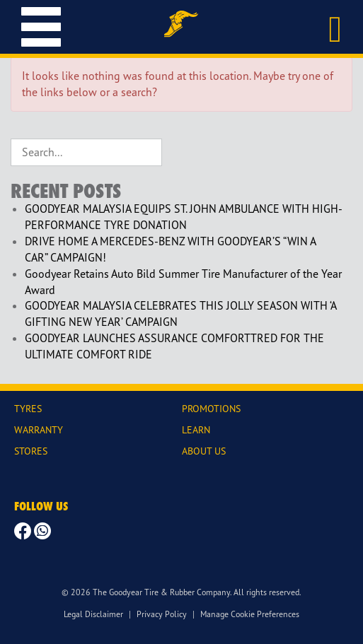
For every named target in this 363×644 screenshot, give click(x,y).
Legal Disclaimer (93, 614)
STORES (31, 451)
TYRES (28, 408)
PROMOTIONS (211, 408)
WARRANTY (39, 429)
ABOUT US (204, 451)
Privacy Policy (162, 614)
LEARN (196, 429)
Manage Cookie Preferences (250, 614)
